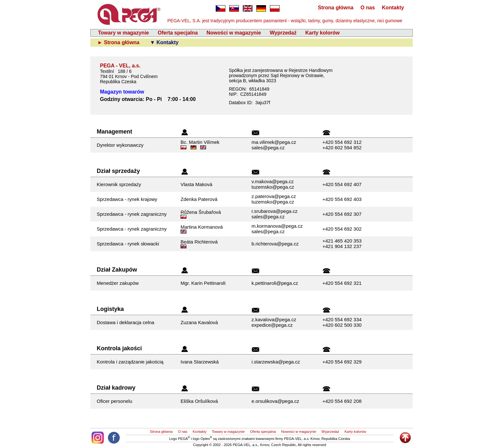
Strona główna (336, 8)
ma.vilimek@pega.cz (274, 142)
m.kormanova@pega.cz (277, 226)
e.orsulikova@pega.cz (275, 401)
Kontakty (393, 8)
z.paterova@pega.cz (274, 196)
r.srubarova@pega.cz (275, 211)
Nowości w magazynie (234, 33)
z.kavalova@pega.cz (274, 319)
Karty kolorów (323, 33)
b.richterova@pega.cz (275, 244)
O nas (368, 8)
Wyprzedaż (283, 33)
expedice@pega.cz (272, 325)
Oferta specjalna (178, 33)
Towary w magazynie (123, 33)
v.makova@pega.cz (273, 181)
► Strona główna (119, 42)
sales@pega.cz (268, 148)
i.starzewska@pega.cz (276, 362)
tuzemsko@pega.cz (273, 187)
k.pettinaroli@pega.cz (275, 283)
